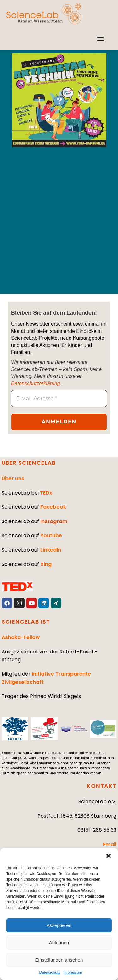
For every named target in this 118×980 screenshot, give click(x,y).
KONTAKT (102, 786)
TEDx (46, 493)
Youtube (51, 535)
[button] (109, 856)
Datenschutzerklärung (36, 383)
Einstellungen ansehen (59, 960)
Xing (46, 564)
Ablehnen (59, 943)
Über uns (13, 478)
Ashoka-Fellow (21, 637)
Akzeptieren (59, 925)
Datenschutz (50, 972)
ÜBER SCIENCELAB (29, 463)
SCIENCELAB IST (26, 622)
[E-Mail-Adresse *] (59, 399)
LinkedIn (51, 550)
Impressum (73, 972)
